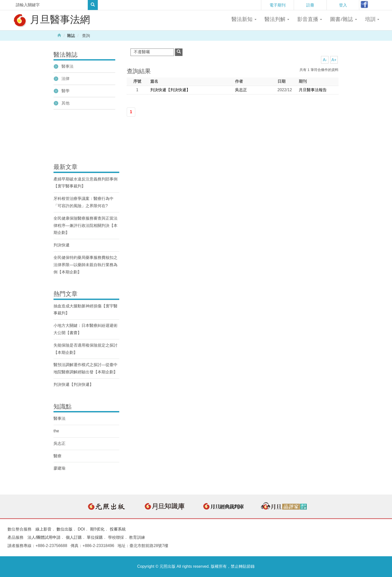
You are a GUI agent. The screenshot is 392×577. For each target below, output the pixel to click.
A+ (334, 60)
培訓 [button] (372, 19)
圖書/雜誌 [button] (343, 19)
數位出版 (64, 529)
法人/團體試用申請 (44, 537)
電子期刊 (277, 5)
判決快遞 (61, 245)
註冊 (310, 5)
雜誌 (71, 36)
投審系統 (118, 529)
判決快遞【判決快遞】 (170, 90)
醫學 (65, 91)
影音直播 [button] (310, 19)
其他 (65, 103)
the (56, 431)
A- (325, 60)
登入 (343, 5)
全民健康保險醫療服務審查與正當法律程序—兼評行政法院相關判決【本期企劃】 (85, 226)
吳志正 (241, 90)
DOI (81, 529)
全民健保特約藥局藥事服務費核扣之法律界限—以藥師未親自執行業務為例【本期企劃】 (85, 265)
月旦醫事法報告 (313, 90)
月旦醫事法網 (51, 20)
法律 (65, 79)
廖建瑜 (59, 468)
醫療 (57, 456)
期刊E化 (97, 529)
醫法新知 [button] (244, 19)
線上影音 (43, 529)
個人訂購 (74, 537)
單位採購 (95, 537)
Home (59, 35)
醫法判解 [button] (277, 19)
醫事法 (67, 66)
